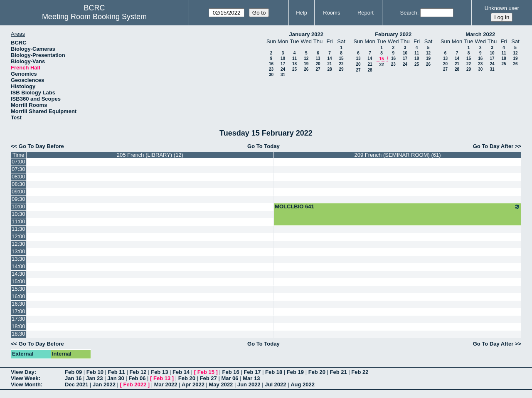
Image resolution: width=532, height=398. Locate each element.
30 (271, 75)
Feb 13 (159, 372)
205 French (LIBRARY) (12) (150, 155)
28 (329, 69)
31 (283, 75)
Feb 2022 (135, 384)
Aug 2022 (303, 384)
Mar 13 (251, 378)
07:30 (18, 169)
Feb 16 (230, 372)
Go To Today (264, 146)
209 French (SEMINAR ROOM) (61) (398, 155)
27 (318, 69)
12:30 (18, 244)
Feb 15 (206, 372)
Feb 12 (138, 372)
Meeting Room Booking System (94, 17)
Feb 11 (117, 372)
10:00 (18, 206)
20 (318, 64)
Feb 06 (137, 378)
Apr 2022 (193, 384)
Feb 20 (317, 372)
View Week (25, 378)
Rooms (331, 13)
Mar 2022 (166, 384)
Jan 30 (116, 378)
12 (306, 58)
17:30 (18, 319)
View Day (23, 372)
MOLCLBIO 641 (398, 207)
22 (341, 64)
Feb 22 (360, 372)
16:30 (18, 304)
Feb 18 (274, 372)
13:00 (18, 251)
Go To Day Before (41, 146)
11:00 (18, 221)
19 (306, 64)
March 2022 (480, 34)
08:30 (18, 184)
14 (329, 58)
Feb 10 (95, 372)
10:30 (18, 214)
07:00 (18, 162)
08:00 (18, 177)
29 (341, 69)
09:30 (18, 199)
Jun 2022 (249, 384)
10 (283, 58)
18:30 (18, 334)
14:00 (18, 266)
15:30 (18, 289)
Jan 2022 (104, 384)
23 (271, 69)
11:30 (18, 229)
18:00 (18, 326)
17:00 (18, 311)
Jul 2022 (275, 384)
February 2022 (393, 34)
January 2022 (306, 34)
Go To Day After (493, 146)
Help (302, 13)
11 (294, 58)
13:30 (18, 259)
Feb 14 (181, 372)
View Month (26, 384)
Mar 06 (230, 378)
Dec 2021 (76, 384)
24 (283, 69)
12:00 (18, 236)
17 (283, 64)
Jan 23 (94, 378)
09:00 (18, 192)
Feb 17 (252, 372)
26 (306, 69)
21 (329, 64)
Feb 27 (208, 378)
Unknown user (502, 8)
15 (341, 58)
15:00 (18, 281)
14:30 (18, 274)
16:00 (18, 296)
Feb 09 (73, 372)
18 (294, 64)
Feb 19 (295, 372)
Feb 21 (338, 372)
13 (318, 58)
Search (408, 13)
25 (294, 69)
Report (366, 13)
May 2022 (221, 384)
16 (271, 64)
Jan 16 (73, 378)
